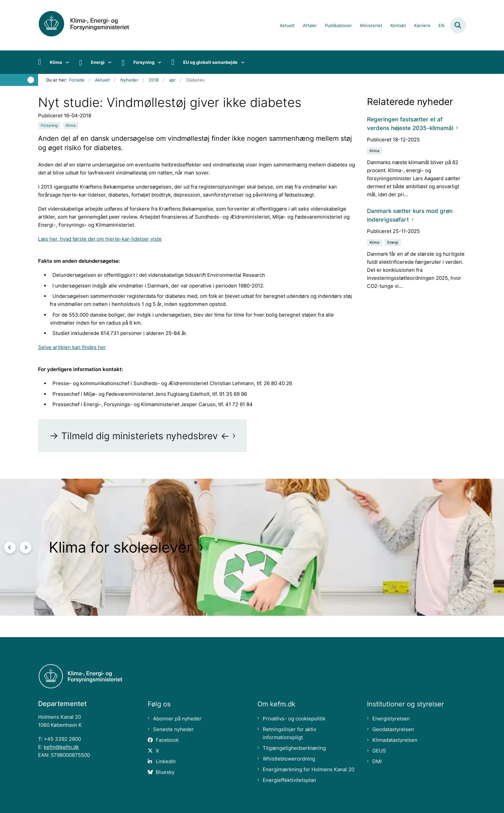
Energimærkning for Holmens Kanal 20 (308, 769)
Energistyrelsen (391, 719)
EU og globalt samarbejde (210, 62)
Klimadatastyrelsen (395, 740)
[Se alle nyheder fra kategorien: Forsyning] (49, 126)
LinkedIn (166, 761)
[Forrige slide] (10, 547)
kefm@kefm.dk (61, 747)
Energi (98, 62)
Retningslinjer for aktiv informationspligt (289, 733)
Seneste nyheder (173, 729)
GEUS (379, 751)
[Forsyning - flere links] (158, 62)
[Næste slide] (26, 547)
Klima (56, 62)
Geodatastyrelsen (393, 729)
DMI (377, 761)
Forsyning (144, 62)
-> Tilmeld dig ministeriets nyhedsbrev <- (140, 436)
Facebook (167, 740)
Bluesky (165, 772)
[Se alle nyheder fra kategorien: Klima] (71, 126)
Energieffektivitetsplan (289, 780)
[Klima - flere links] (66, 62)
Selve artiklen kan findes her (72, 347)
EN (442, 26)
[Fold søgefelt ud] (458, 25)
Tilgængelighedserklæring (294, 748)
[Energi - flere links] (108, 62)
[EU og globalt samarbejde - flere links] (241, 62)
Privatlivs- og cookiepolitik (294, 719)
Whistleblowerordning (289, 759)
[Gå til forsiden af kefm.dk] (92, 25)
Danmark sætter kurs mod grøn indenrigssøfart (410, 215)
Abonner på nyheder (177, 719)
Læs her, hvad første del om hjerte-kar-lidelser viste (100, 239)
